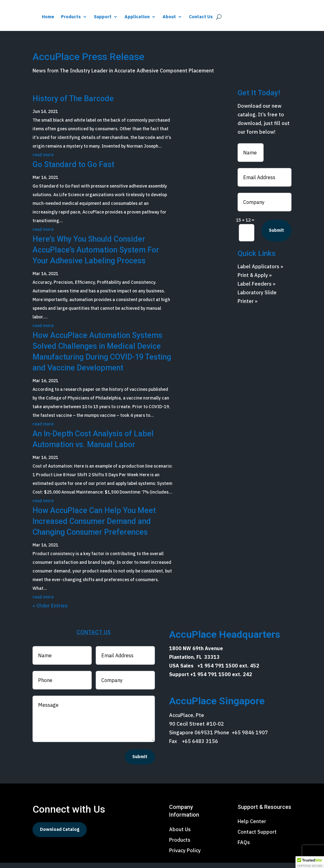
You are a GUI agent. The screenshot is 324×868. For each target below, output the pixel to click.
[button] (310, 862)
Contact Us (279, 17)
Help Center (252, 827)
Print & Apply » (255, 280)
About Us (180, 835)
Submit (276, 235)
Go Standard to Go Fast (73, 170)
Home (126, 17)
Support (180, 17)
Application (215, 17)
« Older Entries (50, 611)
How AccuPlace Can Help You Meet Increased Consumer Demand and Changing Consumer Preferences (94, 527)
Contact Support (257, 837)
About (247, 17)
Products (149, 17)
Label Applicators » (260, 272)
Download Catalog (60, 835)
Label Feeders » (256, 289)
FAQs (244, 848)
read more (43, 160)
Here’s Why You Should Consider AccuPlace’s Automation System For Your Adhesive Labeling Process (96, 255)
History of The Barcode (73, 104)
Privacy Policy (185, 856)
